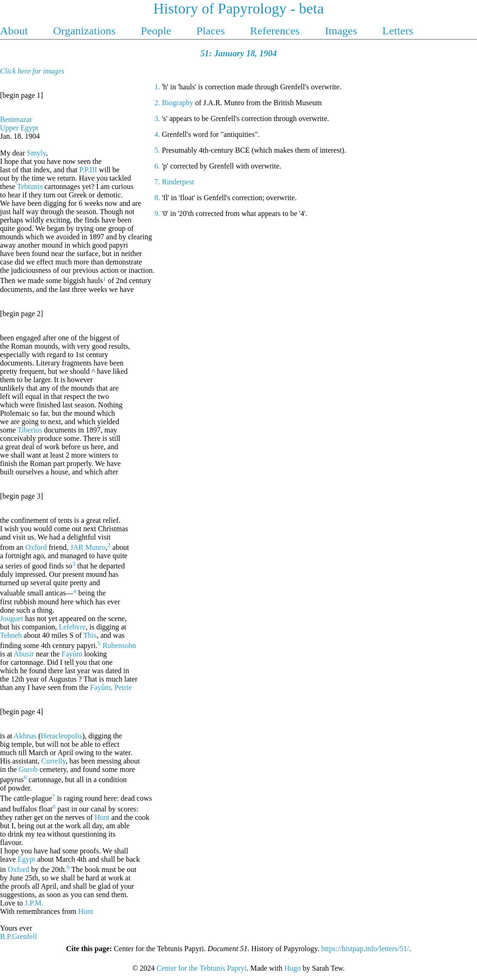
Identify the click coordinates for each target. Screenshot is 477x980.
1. (158, 87)
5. (158, 150)
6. (158, 166)
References (276, 31)
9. (158, 213)
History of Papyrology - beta (238, 8)
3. (158, 118)
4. (158, 134)
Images (342, 31)
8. (158, 198)
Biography (177, 103)
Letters (398, 31)
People (157, 31)
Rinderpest (178, 182)
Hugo (293, 968)
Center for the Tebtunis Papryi (201, 968)
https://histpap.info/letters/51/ (365, 949)
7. (158, 182)
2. (158, 103)
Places (212, 31)
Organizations (86, 31)
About (15, 31)
